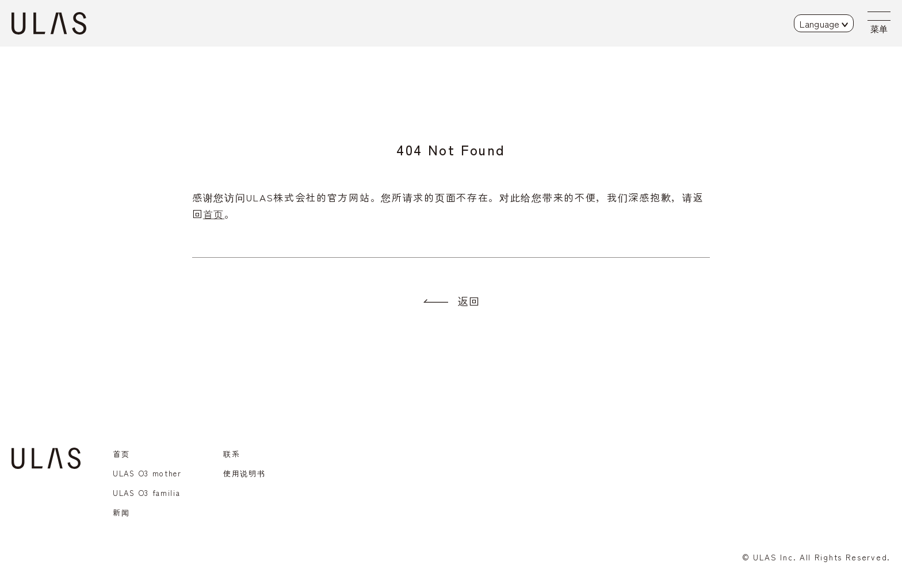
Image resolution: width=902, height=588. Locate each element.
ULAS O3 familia (147, 493)
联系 (232, 454)
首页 (214, 214)
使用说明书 (244, 473)
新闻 (121, 512)
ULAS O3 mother (147, 473)
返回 (469, 301)
